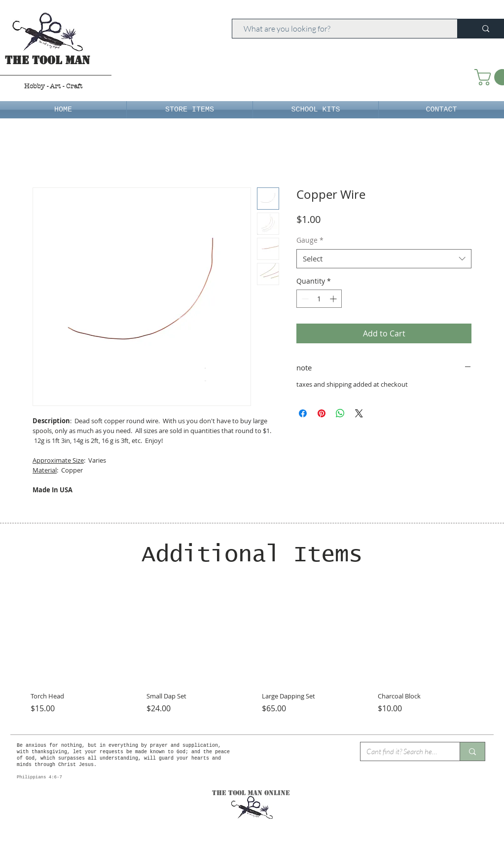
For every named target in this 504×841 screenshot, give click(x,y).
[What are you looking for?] (340, 29)
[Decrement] (304, 299)
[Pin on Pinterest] (322, 413)
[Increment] (334, 299)
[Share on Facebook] (303, 413)
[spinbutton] (319, 299)
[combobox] (384, 259)
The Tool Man (48, 60)
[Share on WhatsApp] (340, 413)
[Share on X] (359, 413)
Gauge (310, 240)
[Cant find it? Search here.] (403, 751)
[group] (252, 655)
